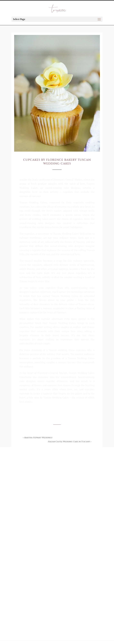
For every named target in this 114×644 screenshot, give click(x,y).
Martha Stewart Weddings (38, 438)
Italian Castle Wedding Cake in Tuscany (69, 442)
